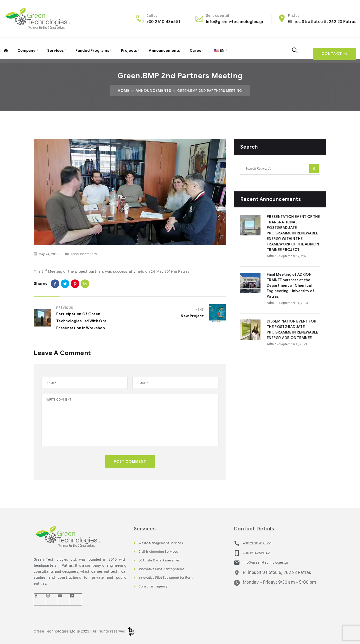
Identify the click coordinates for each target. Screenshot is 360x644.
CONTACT (333, 48)
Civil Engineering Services (161, 552)
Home (122, 90)
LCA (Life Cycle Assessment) (164, 560)
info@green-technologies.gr (235, 22)
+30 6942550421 (256, 552)
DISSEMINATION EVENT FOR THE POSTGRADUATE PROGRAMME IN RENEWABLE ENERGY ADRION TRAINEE (292, 339)
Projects (128, 48)
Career (195, 48)
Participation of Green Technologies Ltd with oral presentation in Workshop (85, 321)
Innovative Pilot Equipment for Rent (170, 577)
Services (55, 48)
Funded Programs (91, 48)
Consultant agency (155, 586)
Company (26, 48)
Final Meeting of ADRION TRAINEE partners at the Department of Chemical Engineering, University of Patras (292, 291)
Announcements (163, 48)
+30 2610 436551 (163, 22)
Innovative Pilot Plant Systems (166, 569)
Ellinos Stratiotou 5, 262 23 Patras (322, 22)
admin (272, 262)
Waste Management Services (164, 543)
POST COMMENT (130, 461)
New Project (191, 316)
